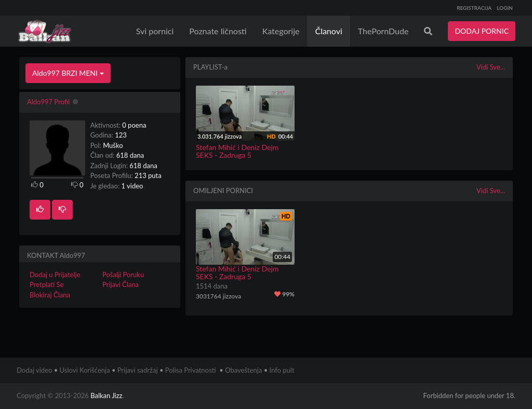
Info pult (282, 370)
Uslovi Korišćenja (85, 370)
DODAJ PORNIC (482, 31)
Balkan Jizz (106, 396)
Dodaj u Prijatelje (55, 275)
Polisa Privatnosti (191, 370)
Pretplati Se (47, 284)
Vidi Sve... (491, 67)
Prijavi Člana (121, 284)
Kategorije (281, 31)
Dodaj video (34, 370)
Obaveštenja (243, 370)
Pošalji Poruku (123, 275)
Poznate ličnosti (218, 31)
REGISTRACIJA (474, 8)
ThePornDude (383, 31)
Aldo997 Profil (48, 102)
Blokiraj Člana (50, 295)
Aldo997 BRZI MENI (68, 73)
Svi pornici (155, 31)
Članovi (328, 31)
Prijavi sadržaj (138, 370)
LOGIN (505, 8)
